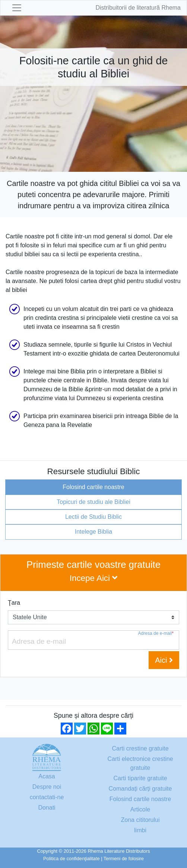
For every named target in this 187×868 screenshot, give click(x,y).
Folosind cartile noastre (93, 487)
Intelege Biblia (94, 532)
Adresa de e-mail (156, 634)
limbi (140, 830)
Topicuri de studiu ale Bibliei (93, 502)
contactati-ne (47, 797)
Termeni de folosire (124, 859)
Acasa (47, 776)
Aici (164, 660)
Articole (140, 809)
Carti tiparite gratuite (140, 778)
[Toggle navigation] (17, 8)
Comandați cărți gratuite (140, 789)
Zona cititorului (140, 820)
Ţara (14, 603)
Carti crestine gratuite (140, 748)
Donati (47, 808)
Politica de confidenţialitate (72, 859)
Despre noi (47, 787)
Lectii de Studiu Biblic (93, 517)
